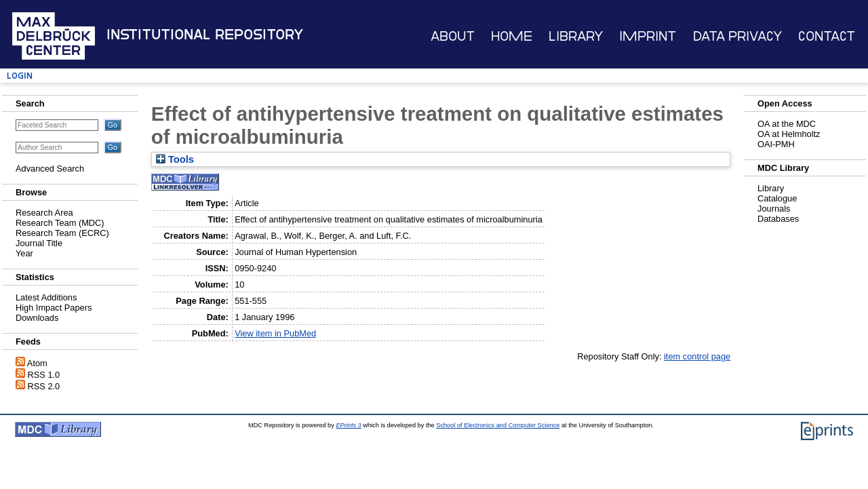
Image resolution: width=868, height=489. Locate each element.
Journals (774, 209)
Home (512, 36)
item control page (697, 356)
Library (576, 36)
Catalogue (777, 198)
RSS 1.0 (44, 375)
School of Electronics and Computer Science (498, 425)
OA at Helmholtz (789, 134)
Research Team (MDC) (60, 223)
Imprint (648, 36)
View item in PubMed (275, 333)
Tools (175, 159)
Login (20, 76)
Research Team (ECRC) (62, 233)
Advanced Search (50, 169)
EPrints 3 (348, 425)
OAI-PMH (776, 144)
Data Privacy (737, 36)
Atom (37, 363)
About (453, 36)
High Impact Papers (54, 308)
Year (24, 253)
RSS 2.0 (44, 386)
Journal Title (39, 243)
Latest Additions (46, 297)
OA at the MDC (787, 124)
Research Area (44, 213)
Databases (778, 219)
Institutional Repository (205, 35)
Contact (827, 36)
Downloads (37, 318)
